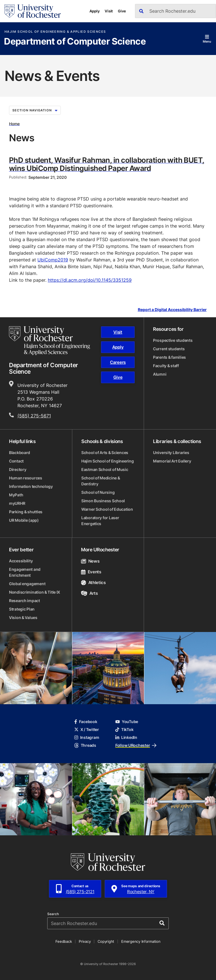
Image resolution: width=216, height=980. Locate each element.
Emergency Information (141, 941)
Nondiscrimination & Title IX (35, 592)
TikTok (124, 729)
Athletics (93, 583)
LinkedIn (126, 737)
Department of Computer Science (75, 42)
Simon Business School (103, 501)
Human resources (26, 478)
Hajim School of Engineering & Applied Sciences (55, 32)
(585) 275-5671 (34, 416)
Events (91, 572)
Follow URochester (136, 745)
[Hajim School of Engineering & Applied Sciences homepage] (49, 341)
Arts (89, 593)
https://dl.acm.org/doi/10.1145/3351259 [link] (90, 280)
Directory (18, 469)
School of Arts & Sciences (105, 452)
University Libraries (171, 452)
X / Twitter (87, 729)
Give (122, 11)
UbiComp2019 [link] (53, 260)
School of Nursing (98, 492)
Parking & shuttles (26, 512)
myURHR (17, 503)
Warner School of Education (107, 509)
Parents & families (169, 357)
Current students (169, 349)
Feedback (64, 941)
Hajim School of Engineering (107, 461)
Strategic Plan (22, 609)
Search (53, 914)
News (90, 561)
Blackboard (20, 452)
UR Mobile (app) (24, 520)
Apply (95, 11)
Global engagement (27, 584)
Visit (109, 11)
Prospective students (173, 340)
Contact (16, 461)
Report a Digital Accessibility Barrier (172, 310)
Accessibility (21, 561)
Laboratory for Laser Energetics (100, 521)
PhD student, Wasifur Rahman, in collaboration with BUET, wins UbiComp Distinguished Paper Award (107, 164)
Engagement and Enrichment (25, 572)
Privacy (85, 941)
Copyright (106, 941)
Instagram (87, 737)
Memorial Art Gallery (172, 461)
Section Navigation (35, 110)
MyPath (16, 495)
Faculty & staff (166, 366)
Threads (85, 745)
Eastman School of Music (105, 469)
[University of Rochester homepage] (33, 11)
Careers (118, 362)
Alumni (160, 374)
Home (14, 123)
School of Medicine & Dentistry (101, 481)
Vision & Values (23, 617)
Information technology (31, 486)
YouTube (127, 722)
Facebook (86, 722)
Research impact (24, 601)
